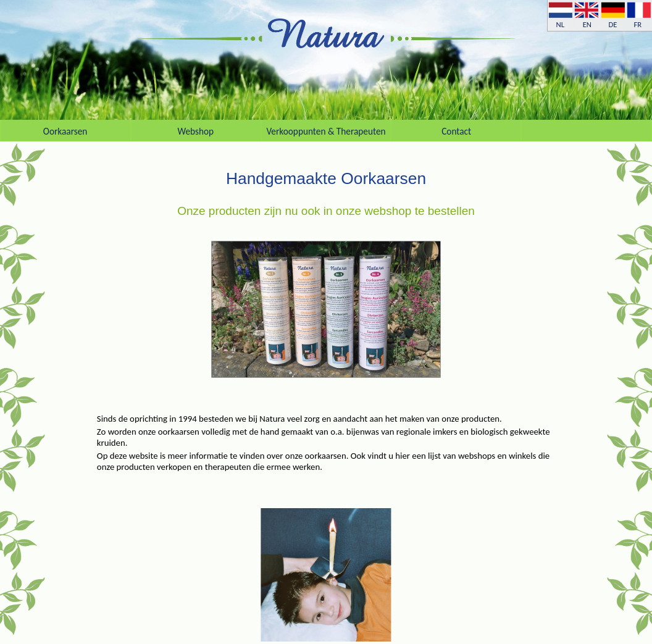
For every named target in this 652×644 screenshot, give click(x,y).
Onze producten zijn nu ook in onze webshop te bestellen (326, 211)
